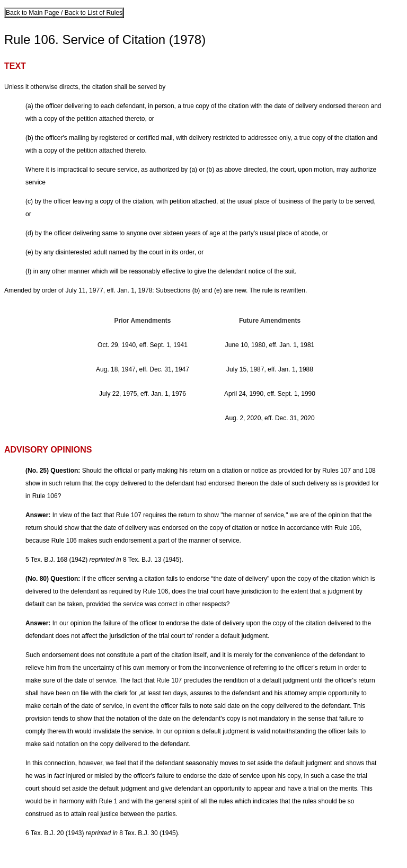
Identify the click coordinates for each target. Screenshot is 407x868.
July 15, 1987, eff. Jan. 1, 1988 (270, 369)
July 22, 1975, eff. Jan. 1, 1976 (143, 394)
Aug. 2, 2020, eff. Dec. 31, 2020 (269, 418)
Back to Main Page (33, 13)
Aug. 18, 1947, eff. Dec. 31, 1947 (143, 369)
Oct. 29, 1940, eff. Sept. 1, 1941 (143, 345)
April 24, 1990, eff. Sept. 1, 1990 (270, 394)
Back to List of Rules (92, 13)
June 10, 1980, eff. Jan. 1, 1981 (270, 345)
